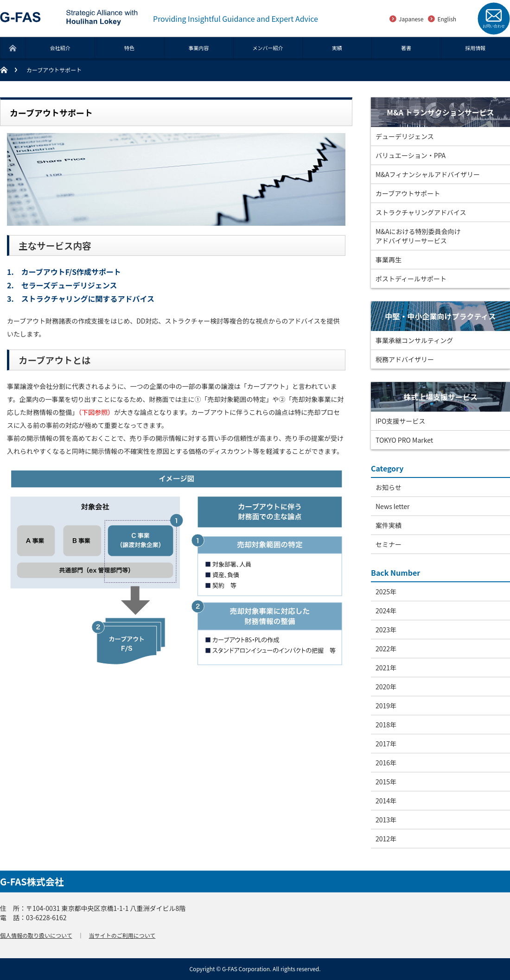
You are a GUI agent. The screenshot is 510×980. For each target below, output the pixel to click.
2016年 (386, 763)
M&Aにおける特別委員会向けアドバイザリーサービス (418, 236)
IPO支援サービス (400, 421)
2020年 (386, 687)
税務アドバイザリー (405, 359)
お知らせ (389, 487)
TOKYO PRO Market (404, 440)
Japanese (411, 19)
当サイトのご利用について (122, 935)
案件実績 (389, 525)
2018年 (386, 725)
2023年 (386, 630)
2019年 (386, 706)
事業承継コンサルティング (414, 340)
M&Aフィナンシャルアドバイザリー (428, 174)
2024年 (386, 611)
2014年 (386, 801)
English (447, 19)
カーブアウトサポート (408, 193)
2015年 (386, 782)
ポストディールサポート (411, 279)
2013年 (386, 820)
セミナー (389, 544)
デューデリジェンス (405, 136)
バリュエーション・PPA (411, 155)
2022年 (386, 649)
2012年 (386, 839)
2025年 (386, 592)
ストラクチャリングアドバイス (421, 212)
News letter (393, 506)
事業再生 (389, 260)
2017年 (386, 744)
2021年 (386, 668)
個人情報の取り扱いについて (36, 935)
